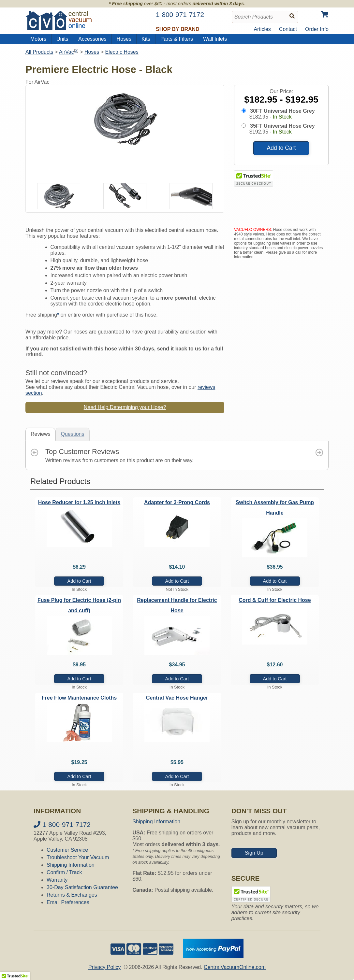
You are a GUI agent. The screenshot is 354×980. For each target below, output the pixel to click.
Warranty (57, 880)
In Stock (282, 117)
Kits (146, 39)
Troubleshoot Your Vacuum (78, 857)
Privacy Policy (105, 967)
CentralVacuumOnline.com (235, 967)
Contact (288, 29)
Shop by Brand (178, 29)
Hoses (124, 39)
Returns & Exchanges (72, 895)
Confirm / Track (64, 872)
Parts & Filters (177, 39)
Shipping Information (71, 865)
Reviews (40, 434)
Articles (262, 29)
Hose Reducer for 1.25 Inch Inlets (79, 502)
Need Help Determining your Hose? (125, 407)
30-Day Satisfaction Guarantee (82, 887)
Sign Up (254, 853)
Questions (72, 434)
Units (62, 39)
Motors (38, 39)
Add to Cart (281, 148)
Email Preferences (68, 902)
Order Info (317, 29)
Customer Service (67, 850)
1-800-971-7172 (62, 824)
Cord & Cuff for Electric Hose (275, 600)
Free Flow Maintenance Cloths (79, 698)
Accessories (92, 39)
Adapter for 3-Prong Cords (177, 502)
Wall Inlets (215, 39)
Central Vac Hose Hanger (177, 698)
